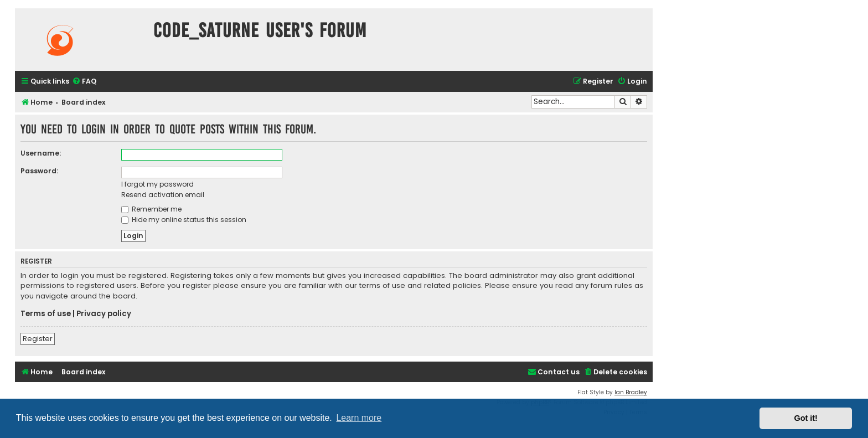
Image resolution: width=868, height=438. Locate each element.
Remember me (151, 209)
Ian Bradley (631, 392)
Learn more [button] (359, 418)
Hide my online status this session (184, 220)
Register (38, 339)
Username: (41, 153)
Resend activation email (163, 195)
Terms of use (46, 314)
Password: (39, 171)
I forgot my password (157, 184)
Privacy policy (104, 314)
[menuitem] (84, 82)
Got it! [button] (806, 418)
